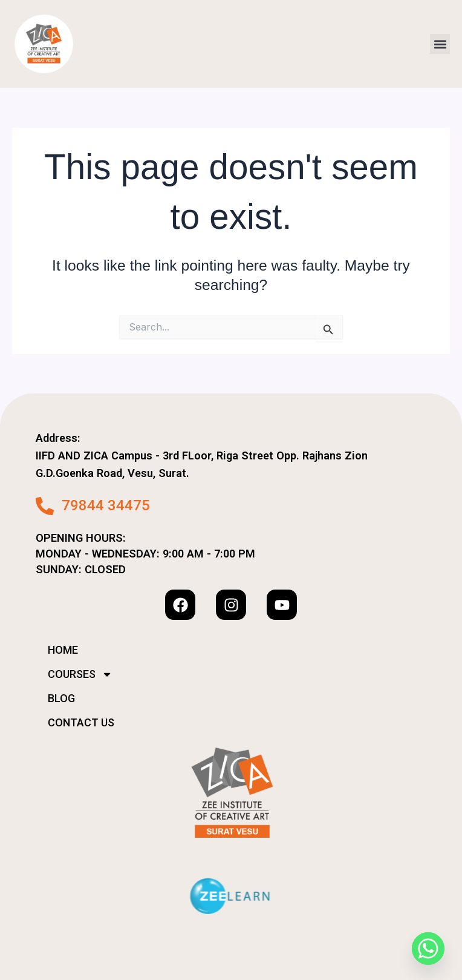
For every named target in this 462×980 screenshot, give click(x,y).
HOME (63, 650)
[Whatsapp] (428, 949)
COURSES (80, 674)
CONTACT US (81, 722)
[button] (440, 44)
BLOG (61, 698)
